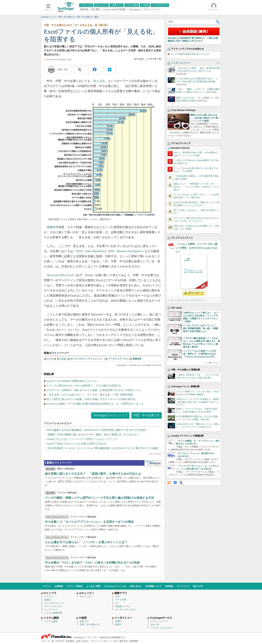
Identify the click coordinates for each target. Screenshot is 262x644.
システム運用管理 (53, 613)
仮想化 (48, 600)
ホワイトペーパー (160, 621)
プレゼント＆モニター (162, 628)
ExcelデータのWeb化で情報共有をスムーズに (72, 381)
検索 (218, 22)
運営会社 (124, 641)
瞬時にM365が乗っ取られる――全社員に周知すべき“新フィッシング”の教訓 (205, 118)
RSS (169, 483)
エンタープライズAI (125, 610)
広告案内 (70, 641)
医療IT (119, 621)
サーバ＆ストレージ (54, 603)
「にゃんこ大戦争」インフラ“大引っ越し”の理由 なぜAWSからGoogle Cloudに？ (196, 248)
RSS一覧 (155, 625)
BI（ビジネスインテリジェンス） (87, 359)
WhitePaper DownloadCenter (153, 463)
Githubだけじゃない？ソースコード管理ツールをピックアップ (82, 439)
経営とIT (84, 621)
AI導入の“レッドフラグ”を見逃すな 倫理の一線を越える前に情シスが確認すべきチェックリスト (198, 402)
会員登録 (59, 586)
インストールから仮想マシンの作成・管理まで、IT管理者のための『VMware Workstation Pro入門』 (200, 354)
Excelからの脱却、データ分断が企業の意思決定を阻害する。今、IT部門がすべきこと (95, 404)
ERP (117, 596)
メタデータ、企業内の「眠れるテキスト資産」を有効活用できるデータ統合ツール (94, 390)
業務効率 (53, 227)
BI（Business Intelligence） (128, 251)
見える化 (99, 81)
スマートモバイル (53, 606)
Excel (50, 359)
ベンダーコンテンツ (181, 63)
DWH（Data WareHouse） (92, 251)
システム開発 (51, 621)
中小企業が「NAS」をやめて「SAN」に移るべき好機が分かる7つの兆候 (92, 563)
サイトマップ (183, 586)
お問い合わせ (136, 586)
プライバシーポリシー (101, 641)
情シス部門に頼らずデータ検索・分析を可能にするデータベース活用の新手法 (91, 399)
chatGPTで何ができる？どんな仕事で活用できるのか (76, 444)
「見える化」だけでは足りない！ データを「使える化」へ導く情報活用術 (90, 395)
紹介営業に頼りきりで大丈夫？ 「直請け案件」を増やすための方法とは (93, 474)
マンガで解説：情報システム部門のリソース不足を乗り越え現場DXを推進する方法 (99, 498)
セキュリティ (86, 596)
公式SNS (60, 641)
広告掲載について (153, 586)
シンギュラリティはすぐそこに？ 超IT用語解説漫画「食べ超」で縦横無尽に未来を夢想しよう (201, 328)
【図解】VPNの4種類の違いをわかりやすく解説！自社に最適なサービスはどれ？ (93, 435)
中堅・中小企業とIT (147, 415)
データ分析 (121, 600)
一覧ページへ (213, 363)
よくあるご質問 (93, 586)
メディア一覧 (47, 641)
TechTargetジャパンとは (115, 586)
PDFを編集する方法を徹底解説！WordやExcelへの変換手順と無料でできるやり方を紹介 (96, 430)
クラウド (49, 596)
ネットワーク (51, 610)
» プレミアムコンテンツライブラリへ (187, 300)
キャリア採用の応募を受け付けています (190, 54)
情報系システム (123, 606)
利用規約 (169, 586)
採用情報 (134, 641)
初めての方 (198, 586)
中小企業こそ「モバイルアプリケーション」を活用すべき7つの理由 (89, 522)
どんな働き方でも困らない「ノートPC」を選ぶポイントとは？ (86, 542)
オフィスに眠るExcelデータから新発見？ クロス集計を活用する (84, 386)
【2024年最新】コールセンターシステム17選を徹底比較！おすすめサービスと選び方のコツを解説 (102, 448)
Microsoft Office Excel (60, 275)
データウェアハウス (118, 359)
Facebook (175, 483)
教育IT (119, 625)
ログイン (47, 586)
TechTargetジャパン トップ (110, 415)
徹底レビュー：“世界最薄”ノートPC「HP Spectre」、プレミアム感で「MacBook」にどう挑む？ (197, 187)
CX (117, 603)
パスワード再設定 (75, 586)
